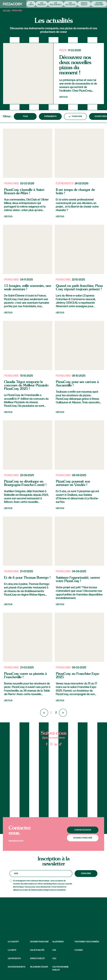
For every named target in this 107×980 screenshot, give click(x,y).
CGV (54, 950)
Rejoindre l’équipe (39, 967)
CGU (54, 958)
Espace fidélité (81, 4)
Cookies (79, 950)
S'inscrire (86, 873)
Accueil (7, 11)
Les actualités (68, 4)
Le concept (13, 942)
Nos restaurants (17, 967)
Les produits (39, 4)
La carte (28, 4)
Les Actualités (37, 950)
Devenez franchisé (83, 838)
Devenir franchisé (96, 4)
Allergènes (58, 942)
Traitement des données (87, 942)
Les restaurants (53, 4)
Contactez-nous (83, 830)
